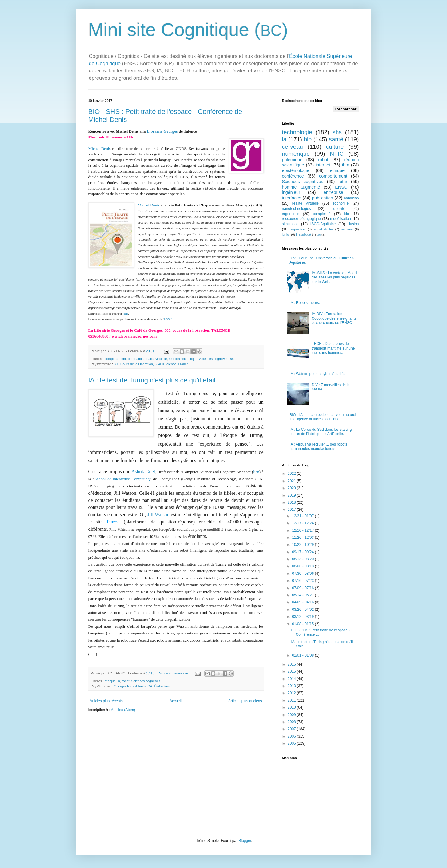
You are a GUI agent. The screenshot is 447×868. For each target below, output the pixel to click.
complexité (322, 214)
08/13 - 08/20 (303, 559)
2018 (292, 502)
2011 (292, 700)
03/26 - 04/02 (303, 610)
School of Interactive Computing (122, 479)
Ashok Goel (143, 472)
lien (256, 472)
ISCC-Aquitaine (323, 224)
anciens (347, 229)
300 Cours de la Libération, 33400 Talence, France (151, 364)
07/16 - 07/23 (303, 581)
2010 (292, 707)
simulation (290, 224)
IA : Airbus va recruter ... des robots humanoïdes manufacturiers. (318, 446)
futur (343, 182)
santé (336, 139)
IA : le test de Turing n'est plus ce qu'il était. (153, 380)
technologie (297, 132)
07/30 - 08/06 (303, 574)
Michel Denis (100, 148)
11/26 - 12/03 (303, 538)
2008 (292, 722)
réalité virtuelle (156, 359)
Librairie (155, 131)
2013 (292, 686)
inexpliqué (303, 234)
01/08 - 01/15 (303, 624)
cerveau (293, 147)
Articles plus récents (106, 701)
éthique (110, 681)
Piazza (115, 522)
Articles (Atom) (123, 710)
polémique (292, 160)
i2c (319, 235)
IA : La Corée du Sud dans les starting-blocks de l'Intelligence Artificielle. (321, 432)
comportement (115, 359)
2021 (292, 481)
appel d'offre (323, 229)
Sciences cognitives (214, 359)
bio (308, 139)
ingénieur (291, 192)
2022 (292, 474)
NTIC (337, 154)
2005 (292, 743)
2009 (292, 715)
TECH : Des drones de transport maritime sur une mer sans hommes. (333, 348)
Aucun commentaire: (174, 673)
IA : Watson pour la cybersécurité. (317, 374)
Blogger (245, 841)
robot (126, 681)
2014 (292, 679)
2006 (292, 736)
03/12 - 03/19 (303, 617)
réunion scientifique (183, 359)
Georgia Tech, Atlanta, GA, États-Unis (142, 686)
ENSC (168, 319)
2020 (292, 488)
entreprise (333, 192)
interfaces (292, 198)
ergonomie (291, 214)
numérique (296, 154)
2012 (292, 693)
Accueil (176, 701)
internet (323, 165)
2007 (292, 729)
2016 (292, 664)
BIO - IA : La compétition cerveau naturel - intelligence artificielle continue (324, 417)
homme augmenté (301, 187)
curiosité (339, 209)
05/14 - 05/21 (303, 595)
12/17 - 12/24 (303, 523)
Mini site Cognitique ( (174, 30)
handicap (351, 198)
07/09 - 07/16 (303, 588)
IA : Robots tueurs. (305, 303)
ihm (346, 165)
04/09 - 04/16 (303, 602)
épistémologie (296, 170)
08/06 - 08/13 (303, 566)
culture (335, 147)
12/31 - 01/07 (303, 516)
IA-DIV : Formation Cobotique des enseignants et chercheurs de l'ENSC (334, 318)
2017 (292, 510)
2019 (292, 495)
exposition (298, 229)
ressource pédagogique (302, 219)
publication (136, 359)
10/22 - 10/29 (303, 545)
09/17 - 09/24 (303, 552)
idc (347, 214)
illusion (353, 224)
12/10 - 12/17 (303, 530)
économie (341, 203)
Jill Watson (159, 515)
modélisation (340, 219)
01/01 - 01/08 (303, 655)
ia (119, 681)
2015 (292, 671)
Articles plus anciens (245, 701)
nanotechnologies (297, 209)
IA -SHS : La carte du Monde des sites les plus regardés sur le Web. (335, 277)
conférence (293, 176)
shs (233, 359)
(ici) (125, 314)
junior (286, 234)
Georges (170, 131)
